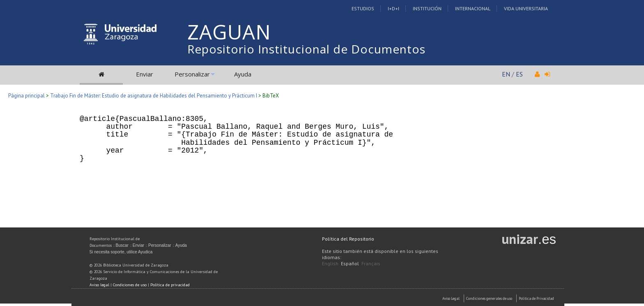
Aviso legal (99, 285)
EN (506, 74)
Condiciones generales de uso (489, 298)
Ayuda (243, 74)
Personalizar (192, 74)
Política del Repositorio (348, 239)
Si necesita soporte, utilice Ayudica (121, 252)
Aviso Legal (451, 298)
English (330, 263)
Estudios (363, 8)
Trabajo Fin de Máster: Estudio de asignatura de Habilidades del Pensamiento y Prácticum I (154, 96)
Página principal (26, 96)
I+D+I (393, 8)
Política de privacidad (170, 285)
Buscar (122, 245)
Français (371, 263)
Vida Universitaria (526, 8)
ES (519, 74)
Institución (427, 8)
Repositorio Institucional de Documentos (306, 49)
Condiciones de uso (130, 285)
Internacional (473, 8)
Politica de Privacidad (536, 298)
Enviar (145, 74)
